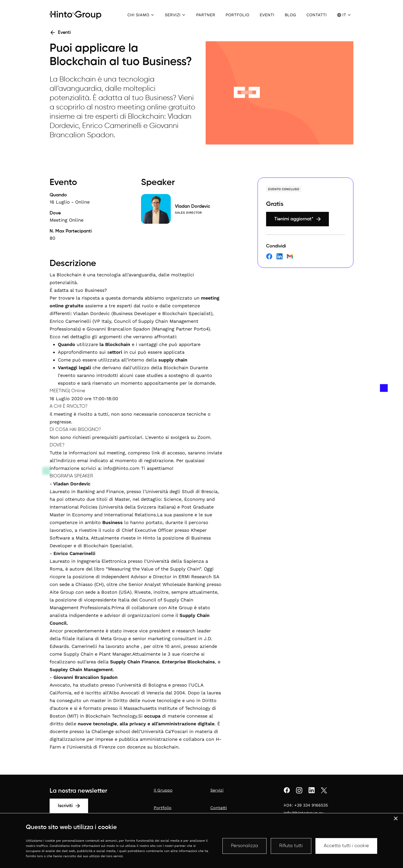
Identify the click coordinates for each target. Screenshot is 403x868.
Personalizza (245, 846)
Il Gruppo (163, 790)
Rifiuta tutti (291, 846)
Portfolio (163, 808)
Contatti (219, 808)
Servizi (217, 790)
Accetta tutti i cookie (346, 846)
